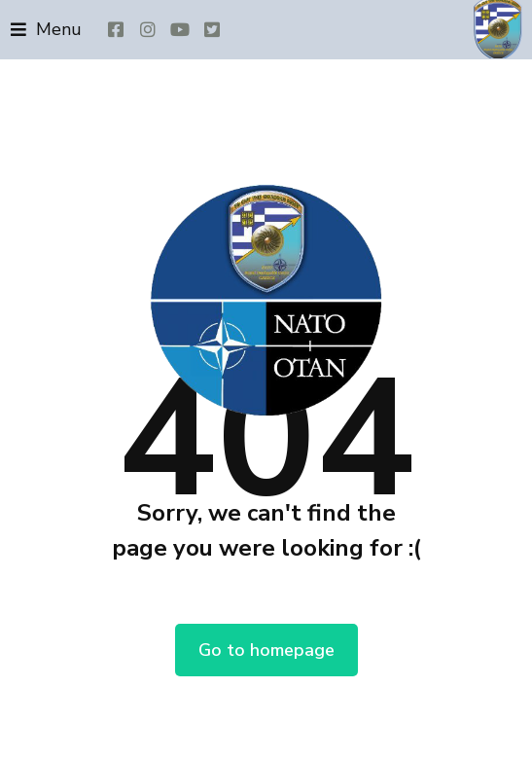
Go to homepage (266, 650)
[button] (46, 30)
